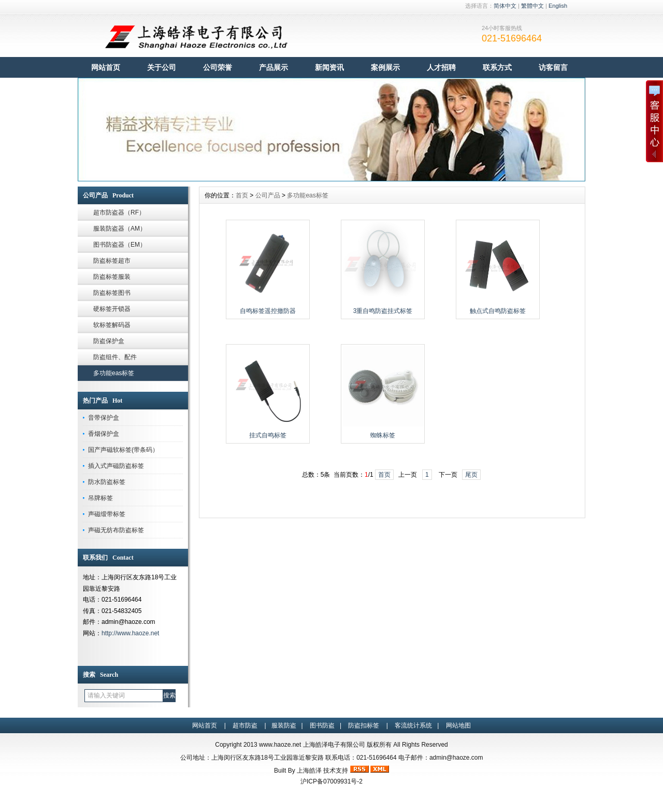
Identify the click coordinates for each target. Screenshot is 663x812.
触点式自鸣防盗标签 (498, 311)
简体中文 (505, 6)
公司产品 (268, 195)
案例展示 (385, 67)
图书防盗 (322, 725)
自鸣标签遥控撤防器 (268, 311)
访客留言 (553, 67)
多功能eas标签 (114, 373)
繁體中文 (532, 6)
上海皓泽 (309, 771)
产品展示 (273, 67)
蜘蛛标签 (383, 435)
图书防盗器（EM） (120, 245)
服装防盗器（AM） (120, 229)
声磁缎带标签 (107, 514)
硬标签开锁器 (112, 309)
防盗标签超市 (112, 261)
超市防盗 (245, 725)
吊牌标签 (100, 498)
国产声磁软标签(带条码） (123, 450)
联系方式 (497, 67)
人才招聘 (441, 67)
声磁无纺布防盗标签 (116, 530)
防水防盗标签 (107, 482)
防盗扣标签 (364, 725)
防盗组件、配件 (115, 357)
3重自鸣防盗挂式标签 (383, 311)
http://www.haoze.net (130, 633)
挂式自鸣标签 (268, 435)
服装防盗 (284, 725)
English (558, 6)
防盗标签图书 (112, 293)
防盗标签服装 (112, 277)
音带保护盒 (104, 418)
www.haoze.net (280, 745)
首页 (242, 195)
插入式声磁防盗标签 (116, 466)
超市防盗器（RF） (119, 212)
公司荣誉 (218, 67)
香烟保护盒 (104, 434)
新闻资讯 (329, 67)
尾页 (471, 475)
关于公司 (162, 67)
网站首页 (106, 67)
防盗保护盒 (109, 341)
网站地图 (458, 725)
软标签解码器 (112, 325)
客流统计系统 (413, 725)
